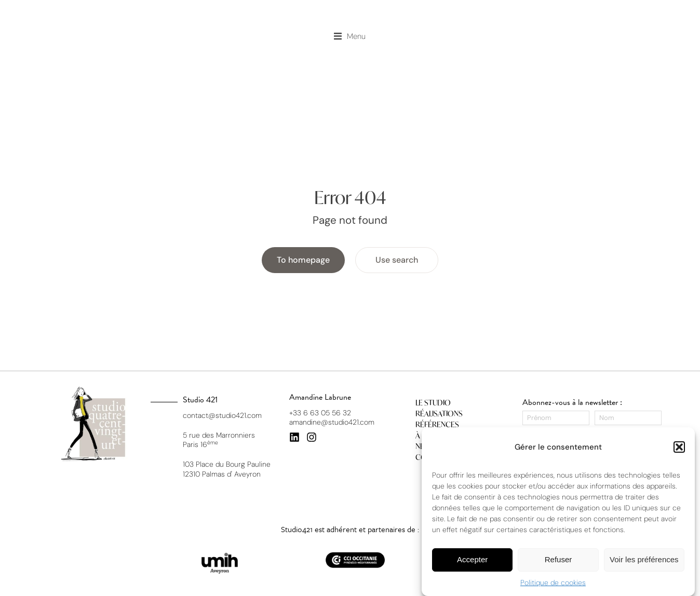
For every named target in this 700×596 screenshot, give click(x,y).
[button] (679, 447)
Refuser (558, 559)
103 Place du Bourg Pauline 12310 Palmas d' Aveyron (227, 469)
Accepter (472, 559)
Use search (397, 260)
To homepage (303, 260)
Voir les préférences (644, 559)
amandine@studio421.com (332, 422)
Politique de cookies (553, 583)
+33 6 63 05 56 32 (320, 413)
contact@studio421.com (222, 415)
